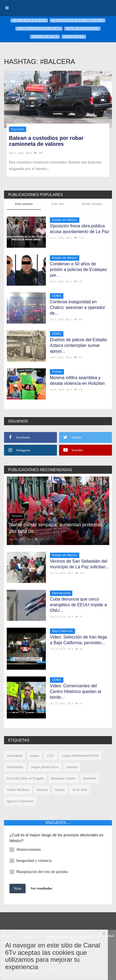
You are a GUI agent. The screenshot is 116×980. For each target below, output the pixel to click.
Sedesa (60, 790)
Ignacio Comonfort (20, 801)
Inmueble (90, 778)
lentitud (42, 790)
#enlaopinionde (82, 29)
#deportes (74, 37)
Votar (18, 889)
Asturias (72, 767)
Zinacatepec (15, 767)
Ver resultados (42, 888)
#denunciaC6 (45, 37)
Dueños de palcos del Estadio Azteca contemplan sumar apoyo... (79, 345)
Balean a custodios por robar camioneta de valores (46, 141)
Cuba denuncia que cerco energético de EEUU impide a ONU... (78, 605)
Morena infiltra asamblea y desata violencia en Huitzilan (77, 381)
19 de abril (80, 790)
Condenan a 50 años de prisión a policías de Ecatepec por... (79, 270)
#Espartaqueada (29, 20)
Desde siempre (92, 204)
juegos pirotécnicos (45, 767)
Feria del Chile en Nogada (25, 778)
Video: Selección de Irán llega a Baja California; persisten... (78, 640)
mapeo (35, 755)
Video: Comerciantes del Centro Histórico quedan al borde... (75, 692)
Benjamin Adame (63, 778)
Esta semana (24, 204)
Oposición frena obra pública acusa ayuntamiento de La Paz (80, 229)
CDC (51, 755)
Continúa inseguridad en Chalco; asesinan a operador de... (78, 307)
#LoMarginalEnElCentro (78, 20)
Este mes (58, 204)
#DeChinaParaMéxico (39, 29)
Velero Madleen (18, 790)
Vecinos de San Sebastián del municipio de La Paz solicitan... (80, 564)
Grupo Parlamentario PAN (80, 755)
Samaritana (15, 755)
